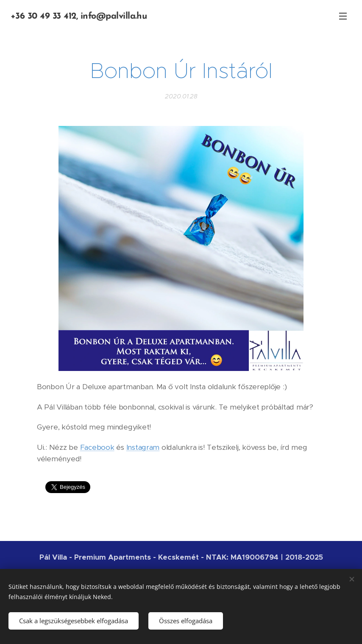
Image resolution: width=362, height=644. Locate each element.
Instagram (143, 447)
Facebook (97, 447)
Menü (343, 16)
